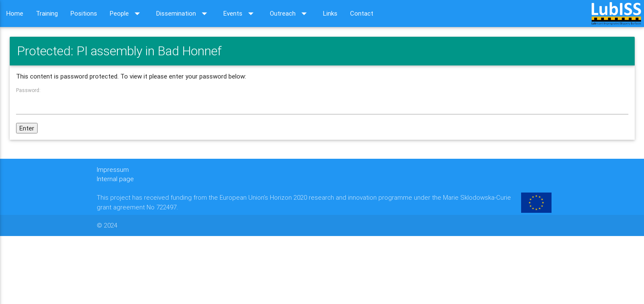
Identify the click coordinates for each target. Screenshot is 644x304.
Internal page (115, 179)
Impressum (113, 170)
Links (330, 13)
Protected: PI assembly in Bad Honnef (119, 51)
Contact (362, 13)
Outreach (290, 14)
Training (47, 13)
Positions (84, 13)
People (127, 14)
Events (240, 14)
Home (15, 13)
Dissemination (183, 14)
